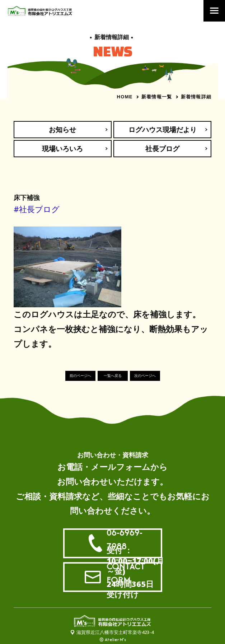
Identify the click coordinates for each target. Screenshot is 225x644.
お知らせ (62, 130)
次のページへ (145, 376)
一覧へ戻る (113, 376)
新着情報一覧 (157, 97)
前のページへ (80, 376)
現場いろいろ (62, 149)
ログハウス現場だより (163, 130)
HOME (125, 97)
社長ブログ (162, 149)
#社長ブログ (37, 209)
